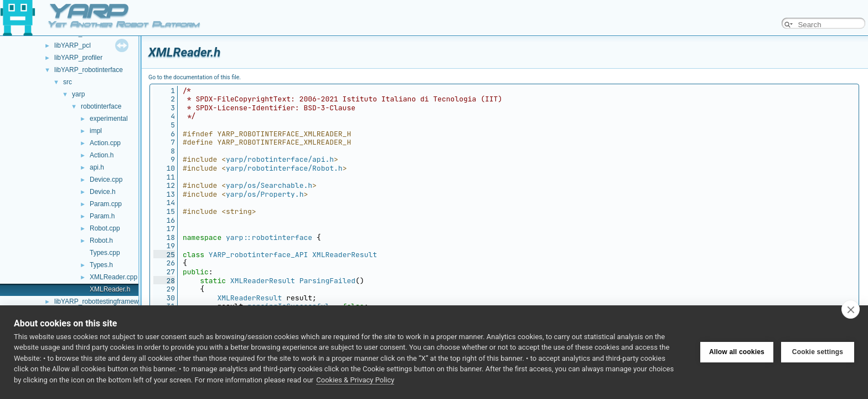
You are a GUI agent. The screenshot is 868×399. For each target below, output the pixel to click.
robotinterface (101, 106)
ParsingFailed (327, 281)
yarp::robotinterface (269, 237)
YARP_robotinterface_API (258, 255)
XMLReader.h (110, 289)
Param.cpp (106, 204)
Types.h (101, 265)
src (68, 82)
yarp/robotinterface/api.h (280, 159)
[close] (851, 309)
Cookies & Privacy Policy (355, 380)
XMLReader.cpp (113, 277)
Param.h (102, 216)
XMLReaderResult (345, 255)
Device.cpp (106, 180)
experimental (109, 119)
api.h (97, 167)
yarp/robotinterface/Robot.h (284, 168)
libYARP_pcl (73, 45)
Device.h (103, 192)
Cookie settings (818, 352)
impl (96, 131)
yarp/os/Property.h (265, 194)
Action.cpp (105, 143)
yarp (78, 94)
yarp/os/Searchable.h (269, 185)
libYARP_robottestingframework (101, 301)
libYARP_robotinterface (89, 70)
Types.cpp (105, 253)
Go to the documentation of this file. (195, 77)
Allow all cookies (737, 352)
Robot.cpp (105, 228)
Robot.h (101, 241)
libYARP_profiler (78, 58)
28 (164, 281)
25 (164, 255)
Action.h (102, 155)
